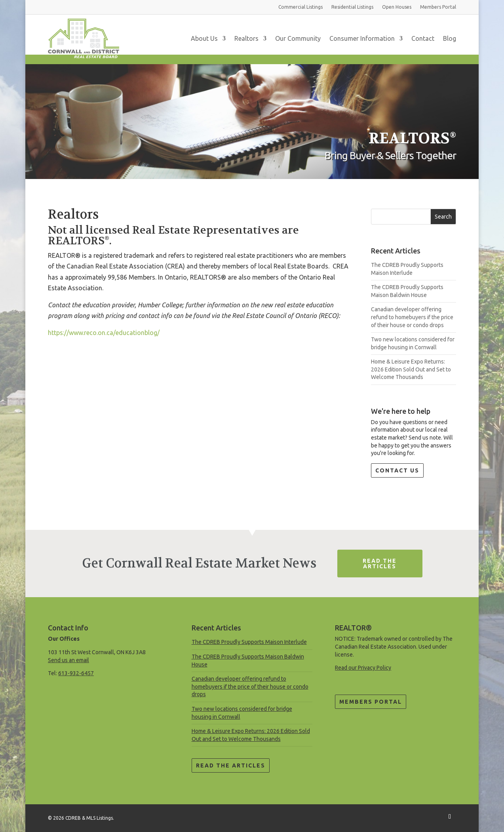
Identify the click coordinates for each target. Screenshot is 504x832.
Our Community (298, 38)
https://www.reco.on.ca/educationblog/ (104, 333)
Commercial (300, 7)
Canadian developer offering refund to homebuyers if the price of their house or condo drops (412, 317)
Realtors (246, 38)
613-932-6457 (76, 673)
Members (438, 7)
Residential (352, 7)
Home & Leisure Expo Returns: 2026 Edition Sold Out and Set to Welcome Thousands (411, 369)
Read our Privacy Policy (363, 668)
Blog (450, 38)
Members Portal (371, 702)
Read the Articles (231, 765)
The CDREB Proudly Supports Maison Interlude (249, 642)
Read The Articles (380, 564)
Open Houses (397, 7)
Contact (423, 38)
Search (443, 217)
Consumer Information (362, 38)
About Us (204, 38)
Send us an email (68, 660)
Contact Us (397, 470)
